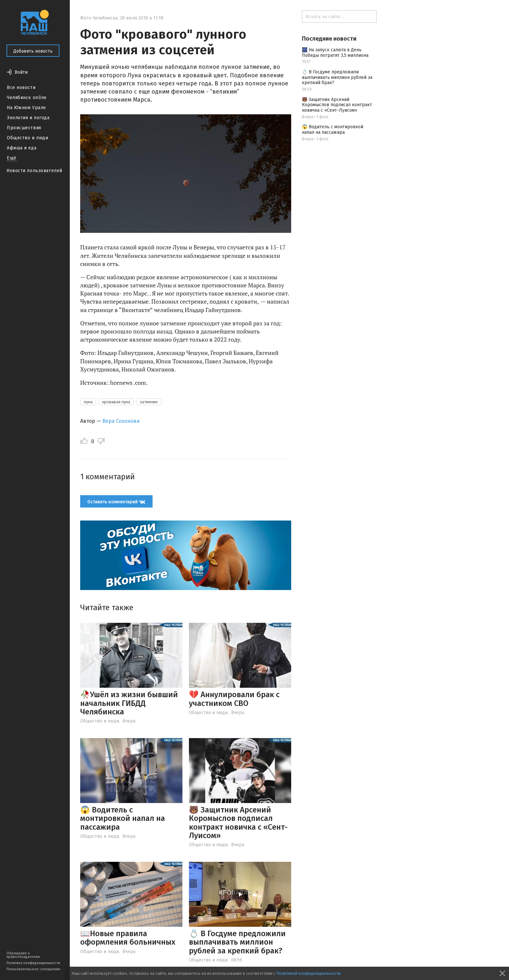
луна (88, 402)
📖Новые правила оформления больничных (128, 938)
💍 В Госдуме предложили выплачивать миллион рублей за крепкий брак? (237, 942)
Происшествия (24, 128)
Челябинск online (27, 98)
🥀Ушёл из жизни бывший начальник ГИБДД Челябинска (129, 703)
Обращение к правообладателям (23, 955)
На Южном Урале (26, 108)
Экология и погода (28, 118)
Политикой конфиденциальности (308, 973)
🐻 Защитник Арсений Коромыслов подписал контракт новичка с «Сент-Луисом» (238, 823)
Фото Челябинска (99, 18)
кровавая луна (116, 402)
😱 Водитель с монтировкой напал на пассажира (123, 818)
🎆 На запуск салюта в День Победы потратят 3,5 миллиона (335, 53)
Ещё (12, 158)
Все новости (21, 88)
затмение (149, 402)
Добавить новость (33, 51)
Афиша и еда (22, 148)
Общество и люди (27, 138)
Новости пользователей (34, 171)
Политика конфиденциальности (33, 963)
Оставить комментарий (116, 502)
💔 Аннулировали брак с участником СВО (234, 699)
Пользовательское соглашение (33, 969)
